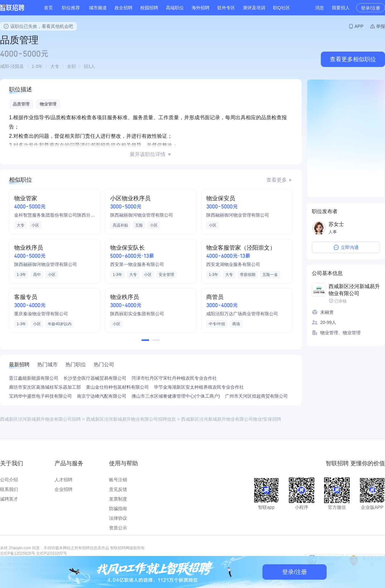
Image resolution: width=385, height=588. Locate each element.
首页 (48, 8)
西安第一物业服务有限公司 (137, 264)
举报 (381, 26)
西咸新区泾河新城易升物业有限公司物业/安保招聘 (231, 419)
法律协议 (118, 518)
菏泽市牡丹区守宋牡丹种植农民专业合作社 (174, 378)
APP (359, 26)
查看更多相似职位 (353, 59)
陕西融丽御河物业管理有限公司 (141, 215)
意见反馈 (118, 489)
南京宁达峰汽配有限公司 (102, 396)
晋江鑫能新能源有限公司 (34, 378)
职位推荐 (71, 8)
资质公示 (118, 528)
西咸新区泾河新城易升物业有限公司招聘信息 (131, 419)
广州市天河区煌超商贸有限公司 (256, 396)
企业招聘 (64, 489)
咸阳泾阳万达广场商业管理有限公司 (242, 314)
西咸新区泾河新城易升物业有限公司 (354, 290)
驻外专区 (226, 8)
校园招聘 (149, 8)
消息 (320, 8)
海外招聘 (201, 8)
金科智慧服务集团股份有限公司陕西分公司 (55, 215)
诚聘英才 (9, 499)
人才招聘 (64, 480)
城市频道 (98, 8)
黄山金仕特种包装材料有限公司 (117, 387)
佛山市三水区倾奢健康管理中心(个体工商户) (176, 396)
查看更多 (277, 180)
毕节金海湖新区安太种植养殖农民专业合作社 (199, 387)
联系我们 (9, 489)
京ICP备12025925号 (17, 553)
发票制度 (118, 499)
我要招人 (341, 8)
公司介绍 (9, 480)
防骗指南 (118, 509)
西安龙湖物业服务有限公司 (233, 264)
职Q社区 (282, 8)
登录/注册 (371, 8)
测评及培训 (254, 8)
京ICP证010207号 (52, 553)
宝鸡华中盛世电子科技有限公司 (40, 396)
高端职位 (175, 8)
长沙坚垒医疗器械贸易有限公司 (95, 378)
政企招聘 (124, 8)
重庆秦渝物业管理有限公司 (41, 314)
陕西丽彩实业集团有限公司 (137, 314)
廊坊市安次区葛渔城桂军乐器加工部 (45, 387)
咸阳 (4, 66)
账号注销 (118, 480)
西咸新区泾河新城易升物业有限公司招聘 (40, 419)
